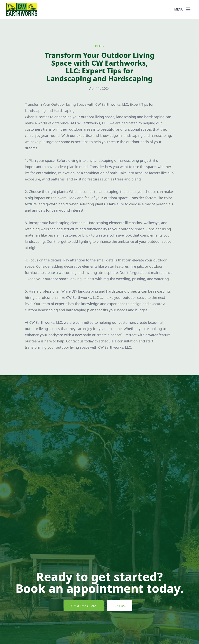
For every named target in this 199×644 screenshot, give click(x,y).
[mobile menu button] (188, 9)
